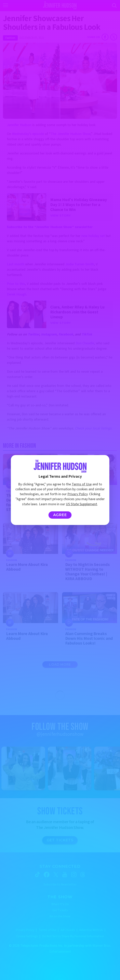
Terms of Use (82, 484)
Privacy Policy (77, 494)
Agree (60, 515)
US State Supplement (81, 504)
